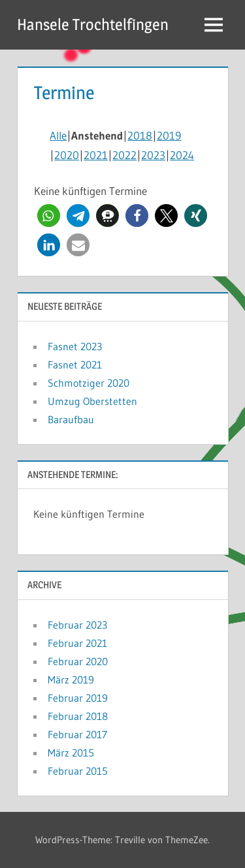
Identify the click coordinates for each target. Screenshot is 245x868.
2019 (169, 135)
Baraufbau (71, 419)
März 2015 (71, 753)
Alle (58, 135)
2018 (140, 135)
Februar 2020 (78, 661)
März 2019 (71, 680)
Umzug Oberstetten (92, 401)
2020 (67, 155)
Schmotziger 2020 (89, 383)
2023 (153, 155)
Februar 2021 (77, 643)
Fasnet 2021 (75, 365)
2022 (124, 155)
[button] (49, 216)
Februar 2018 (78, 716)
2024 (182, 155)
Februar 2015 (78, 771)
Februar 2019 (78, 698)
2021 (96, 155)
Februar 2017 (77, 734)
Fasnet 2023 (75, 346)
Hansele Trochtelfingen (93, 24)
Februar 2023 (77, 625)
